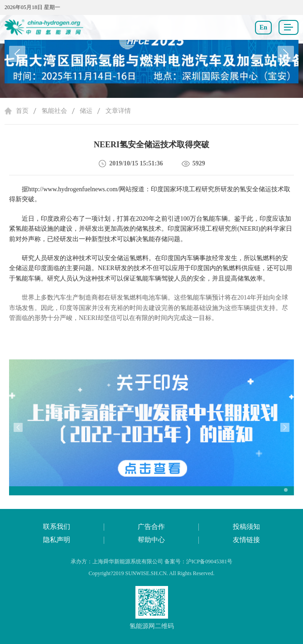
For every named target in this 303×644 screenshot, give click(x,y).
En (263, 27)
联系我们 (57, 527)
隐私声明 (57, 540)
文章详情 (118, 111)
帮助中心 (151, 540)
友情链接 (246, 540)
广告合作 (151, 527)
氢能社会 (54, 111)
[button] (286, 54)
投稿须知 (246, 527)
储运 (86, 111)
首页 (22, 111)
